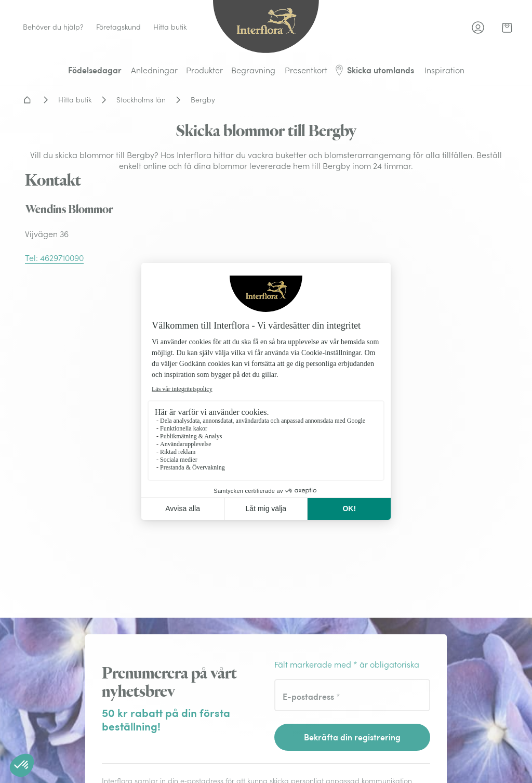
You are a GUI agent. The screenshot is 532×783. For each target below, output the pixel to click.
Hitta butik (75, 100)
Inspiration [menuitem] (444, 70)
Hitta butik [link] (170, 27)
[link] (507, 28)
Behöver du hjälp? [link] (53, 27)
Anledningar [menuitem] (154, 70)
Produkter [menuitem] (204, 70)
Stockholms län (141, 100)
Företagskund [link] (118, 27)
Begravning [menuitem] (253, 70)
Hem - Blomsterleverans (27, 100)
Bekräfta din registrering (352, 737)
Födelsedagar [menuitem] (95, 70)
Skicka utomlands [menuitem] (374, 70)
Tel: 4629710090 (54, 258)
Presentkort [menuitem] (306, 70)
